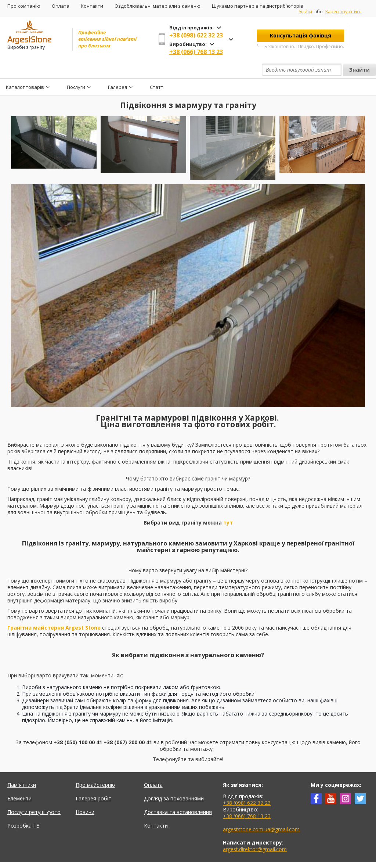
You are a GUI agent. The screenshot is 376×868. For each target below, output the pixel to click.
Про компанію (24, 6)
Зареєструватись (343, 12)
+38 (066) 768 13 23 (196, 52)
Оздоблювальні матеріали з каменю (158, 6)
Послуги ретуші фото (34, 795)
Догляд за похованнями (174, 781)
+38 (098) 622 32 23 (196, 35)
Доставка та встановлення (178, 795)
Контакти (92, 6)
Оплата (61, 6)
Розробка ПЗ (23, 809)
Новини (85, 795)
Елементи (19, 781)
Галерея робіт (93, 781)
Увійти (305, 12)
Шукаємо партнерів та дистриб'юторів (258, 6)
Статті (157, 70)
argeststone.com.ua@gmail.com (261, 812)
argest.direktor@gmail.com (255, 832)
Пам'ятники (22, 768)
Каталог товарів (25, 70)
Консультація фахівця (301, 35)
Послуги (76, 70)
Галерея (117, 70)
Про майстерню (95, 768)
